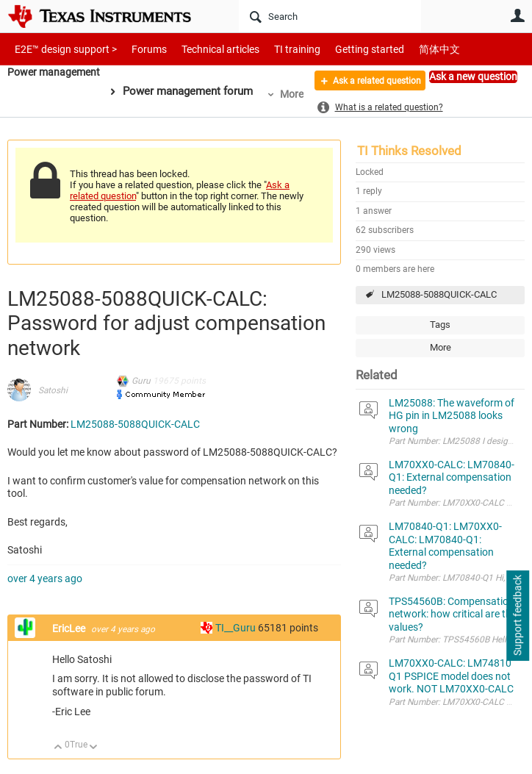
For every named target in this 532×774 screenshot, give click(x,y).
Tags (440, 325)
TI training (277, 49)
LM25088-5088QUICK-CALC (439, 294)
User (517, 15)
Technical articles (205, 49)
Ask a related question (366, 83)
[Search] (330, 16)
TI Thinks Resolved (409, 151)
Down (94, 748)
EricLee (70, 628)
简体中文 (409, 49)
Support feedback (517, 616)
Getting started (344, 49)
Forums (138, 49)
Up (58, 748)
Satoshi (53, 390)
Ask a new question (473, 76)
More (297, 94)
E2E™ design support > (61, 49)
